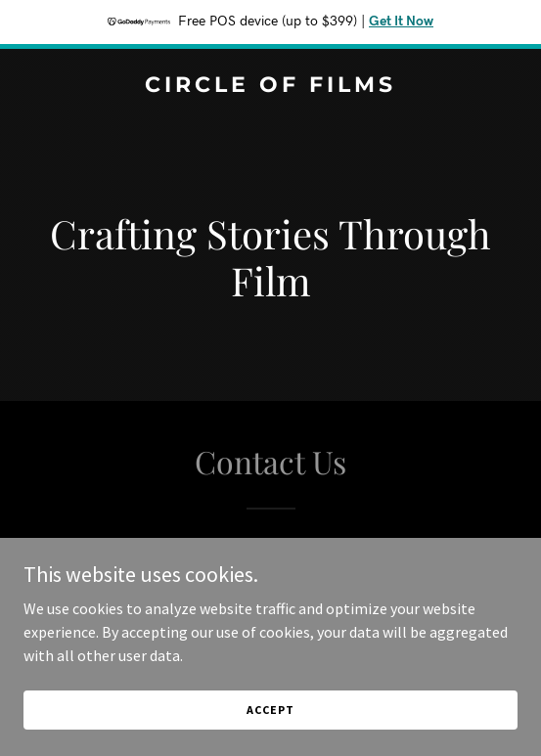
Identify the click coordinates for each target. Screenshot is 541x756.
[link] (270, 86)
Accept (270, 710)
